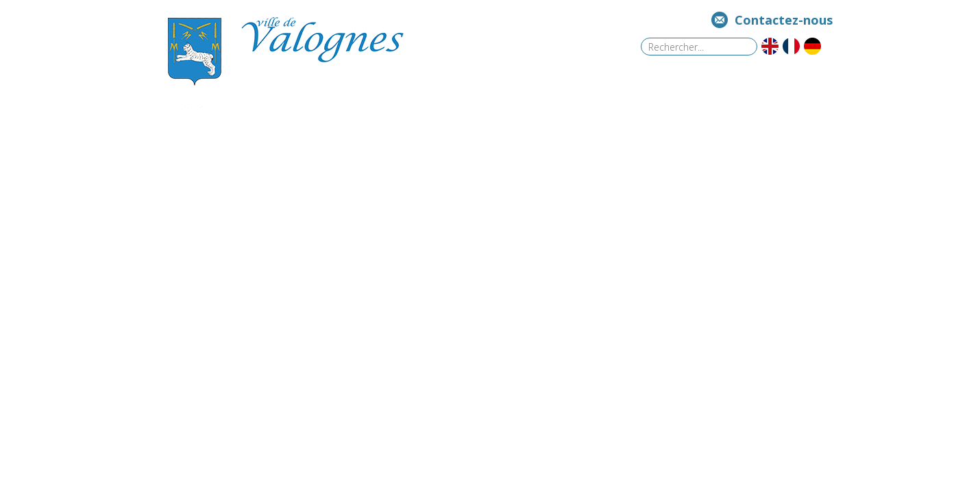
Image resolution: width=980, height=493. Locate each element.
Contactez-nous (784, 20)
